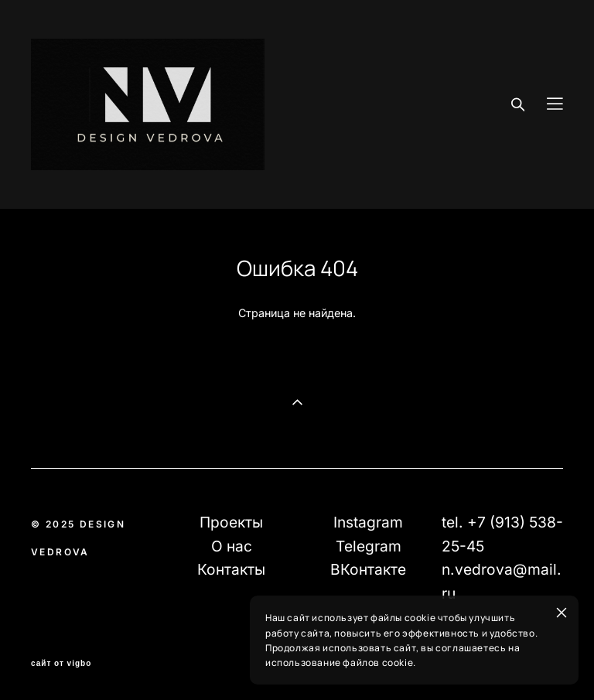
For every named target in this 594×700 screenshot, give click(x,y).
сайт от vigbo (61, 664)
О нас (232, 546)
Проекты (231, 522)
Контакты (231, 569)
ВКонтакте (368, 569)
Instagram (368, 522)
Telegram (369, 546)
